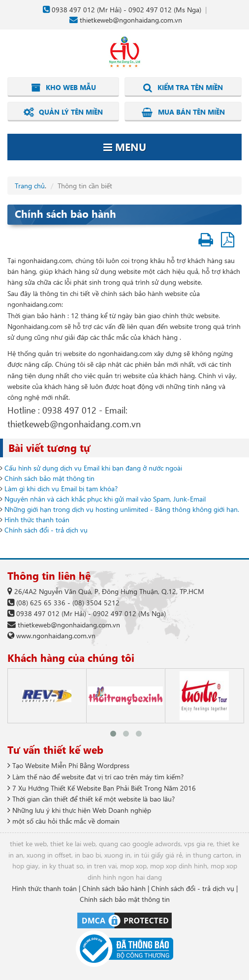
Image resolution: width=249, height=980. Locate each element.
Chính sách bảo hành (114, 888)
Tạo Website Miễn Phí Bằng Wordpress (68, 765)
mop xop (133, 866)
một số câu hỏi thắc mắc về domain (63, 821)
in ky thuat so (62, 866)
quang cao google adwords (140, 844)
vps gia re (199, 844)
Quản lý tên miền (63, 112)
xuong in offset (49, 855)
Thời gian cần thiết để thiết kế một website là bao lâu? (91, 799)
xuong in (117, 855)
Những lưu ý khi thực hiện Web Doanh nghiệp (79, 810)
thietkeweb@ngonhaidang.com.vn (131, 20)
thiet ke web (28, 844)
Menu (125, 147)
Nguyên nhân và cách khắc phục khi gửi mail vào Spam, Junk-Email (105, 499)
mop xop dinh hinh (179, 866)
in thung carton (209, 855)
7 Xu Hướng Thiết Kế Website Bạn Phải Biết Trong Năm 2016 (102, 788)
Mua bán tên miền (183, 112)
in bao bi (88, 855)
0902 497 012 (150, 10)
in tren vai (102, 866)
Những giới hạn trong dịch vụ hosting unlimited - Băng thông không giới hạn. (122, 509)
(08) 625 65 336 (41, 603)
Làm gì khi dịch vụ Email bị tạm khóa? (61, 489)
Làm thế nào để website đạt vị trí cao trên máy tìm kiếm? (95, 777)
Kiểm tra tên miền (183, 88)
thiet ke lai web (73, 844)
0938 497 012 (73, 10)
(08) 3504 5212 (96, 603)
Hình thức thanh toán (37, 520)
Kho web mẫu (63, 88)
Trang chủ (30, 186)
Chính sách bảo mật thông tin (49, 478)
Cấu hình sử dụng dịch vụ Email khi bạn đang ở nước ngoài (93, 468)
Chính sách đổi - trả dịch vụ (46, 530)
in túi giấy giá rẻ (158, 855)
